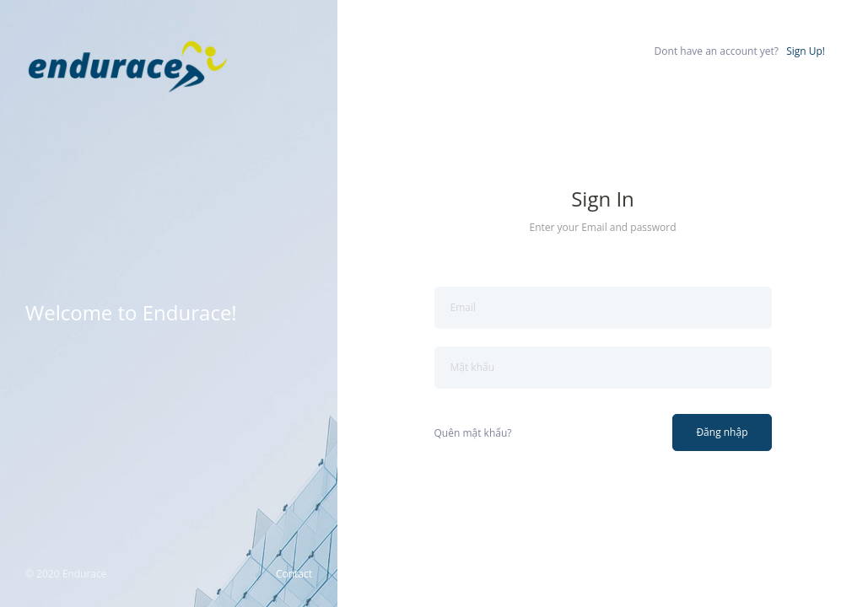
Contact (294, 574)
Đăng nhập (722, 432)
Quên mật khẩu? (473, 433)
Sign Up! (806, 51)
